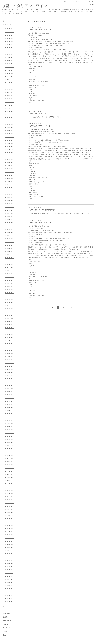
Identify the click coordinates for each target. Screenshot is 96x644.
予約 (4, 635)
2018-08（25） (9, 312)
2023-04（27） (9, 134)
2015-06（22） (9, 433)
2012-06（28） (9, 547)
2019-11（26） (9, 264)
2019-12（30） (9, 261)
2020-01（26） (9, 258)
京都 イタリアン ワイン (25, 6)
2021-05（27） (9, 207)
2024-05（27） (9, 92)
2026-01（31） (9, 38)
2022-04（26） (9, 172)
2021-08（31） (9, 197)
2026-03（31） (9, 32)
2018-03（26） (9, 328)
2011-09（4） (9, 576)
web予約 (6, 624)
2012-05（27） (9, 551)
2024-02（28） (9, 102)
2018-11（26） (9, 302)
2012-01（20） (9, 563)
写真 (4, 606)
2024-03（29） (9, 99)
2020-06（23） (9, 242)
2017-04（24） (9, 363)
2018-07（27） (9, 315)
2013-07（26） (9, 506)
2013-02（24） (9, 522)
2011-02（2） (9, 592)
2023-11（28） (9, 111)
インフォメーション (9, 25)
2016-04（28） (9, 401)
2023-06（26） (9, 127)
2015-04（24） (9, 439)
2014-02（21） (9, 484)
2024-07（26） (9, 86)
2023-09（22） (9, 118)
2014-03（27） (9, 481)
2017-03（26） (9, 366)
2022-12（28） (9, 146)
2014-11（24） (9, 455)
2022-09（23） (9, 156)
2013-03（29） (9, 519)
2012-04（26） (9, 554)
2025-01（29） (9, 67)
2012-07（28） (9, 544)
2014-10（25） (9, 458)
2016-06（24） (9, 395)
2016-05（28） (9, 398)
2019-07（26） (9, 277)
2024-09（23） (9, 80)
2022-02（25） (9, 178)
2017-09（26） (9, 347)
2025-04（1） (9, 57)
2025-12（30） (9, 41)
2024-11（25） (9, 73)
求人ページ (6, 628)
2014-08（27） (9, 465)
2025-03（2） (9, 61)
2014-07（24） (9, 468)
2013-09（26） (9, 500)
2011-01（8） (9, 595)
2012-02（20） (9, 560)
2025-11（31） (9, 45)
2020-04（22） (9, 248)
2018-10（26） (9, 306)
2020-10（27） (9, 229)
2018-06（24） (9, 318)
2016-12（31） (9, 376)
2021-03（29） (9, 213)
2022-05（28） (9, 169)
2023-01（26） (9, 143)
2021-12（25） (9, 185)
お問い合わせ (7, 621)
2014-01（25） (9, 487)
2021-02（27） (9, 217)
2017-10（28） (9, 344)
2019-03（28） (9, 290)
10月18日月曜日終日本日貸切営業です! (41, 210)
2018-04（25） (9, 325)
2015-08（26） (9, 427)
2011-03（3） (9, 589)
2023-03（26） (9, 137)
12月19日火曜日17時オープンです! (40, 126)
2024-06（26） (9, 89)
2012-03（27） (9, 557)
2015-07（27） (9, 430)
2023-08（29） (9, 121)
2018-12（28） (9, 299)
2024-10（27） (9, 76)
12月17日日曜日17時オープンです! (40, 222)
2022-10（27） (9, 153)
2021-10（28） (9, 191)
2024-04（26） (9, 96)
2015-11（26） (9, 417)
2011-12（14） (9, 567)
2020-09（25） (9, 232)
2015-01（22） (9, 449)
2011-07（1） (9, 583)
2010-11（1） (9, 602)
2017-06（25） (9, 357)
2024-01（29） (9, 105)
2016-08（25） (9, 388)
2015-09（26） (9, 423)
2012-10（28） (9, 535)
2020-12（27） (9, 223)
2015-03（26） (9, 442)
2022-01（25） (9, 182)
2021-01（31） (9, 220)
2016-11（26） (9, 379)
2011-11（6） (9, 570)
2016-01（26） (9, 411)
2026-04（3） (9, 29)
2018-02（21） (9, 331)
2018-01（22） (9, 334)
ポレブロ (6, 631)
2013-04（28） (9, 516)
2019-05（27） (9, 283)
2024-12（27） (9, 70)
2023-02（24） (9, 140)
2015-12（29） (9, 414)
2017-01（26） (9, 372)
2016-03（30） (9, 404)
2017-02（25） (9, 369)
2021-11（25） (9, 188)
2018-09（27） (9, 309)
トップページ (7, 21)
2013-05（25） (9, 512)
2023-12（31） (9, 108)
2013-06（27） (9, 509)
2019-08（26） (9, 274)
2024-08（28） (9, 83)
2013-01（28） (9, 525)
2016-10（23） (9, 382)
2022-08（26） (9, 159)
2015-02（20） (9, 446)
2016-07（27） (9, 392)
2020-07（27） (9, 239)
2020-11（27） (9, 226)
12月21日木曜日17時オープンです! (40, 29)
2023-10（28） (9, 115)
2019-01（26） (9, 296)
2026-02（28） (9, 35)
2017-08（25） (9, 350)
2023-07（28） (9, 124)
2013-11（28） (9, 493)
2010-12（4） (9, 598)
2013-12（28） (9, 490)
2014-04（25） (9, 477)
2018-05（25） (9, 322)
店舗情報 (6, 617)
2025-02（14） (9, 64)
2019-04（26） (9, 287)
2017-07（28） (9, 353)
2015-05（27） (9, 436)
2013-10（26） (9, 497)
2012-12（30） (9, 528)
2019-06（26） (9, 280)
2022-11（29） (9, 150)
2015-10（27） (9, 420)
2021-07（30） (9, 201)
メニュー (6, 610)
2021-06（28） (9, 204)
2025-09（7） (9, 51)
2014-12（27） (9, 452)
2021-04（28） (9, 210)
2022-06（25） (9, 166)
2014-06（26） (9, 471)
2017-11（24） (9, 341)
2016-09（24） (9, 385)
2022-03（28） (9, 175)
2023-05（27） (9, 131)
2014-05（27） (9, 474)
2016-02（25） (9, 407)
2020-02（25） (9, 255)
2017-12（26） (9, 337)
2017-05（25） (9, 360)
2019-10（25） (9, 267)
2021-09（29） (9, 194)
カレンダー (6, 614)
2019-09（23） (9, 271)
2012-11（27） (9, 532)
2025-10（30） (9, 48)
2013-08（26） (9, 503)
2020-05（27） (9, 245)
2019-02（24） (9, 293)
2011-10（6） (9, 573)
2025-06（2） (9, 54)
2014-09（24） (9, 462)
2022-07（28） (9, 162)
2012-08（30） (9, 541)
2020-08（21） (9, 236)
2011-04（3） (9, 586)
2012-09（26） (9, 538)
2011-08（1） (9, 579)
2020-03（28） (9, 252)
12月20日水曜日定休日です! (38, 113)
